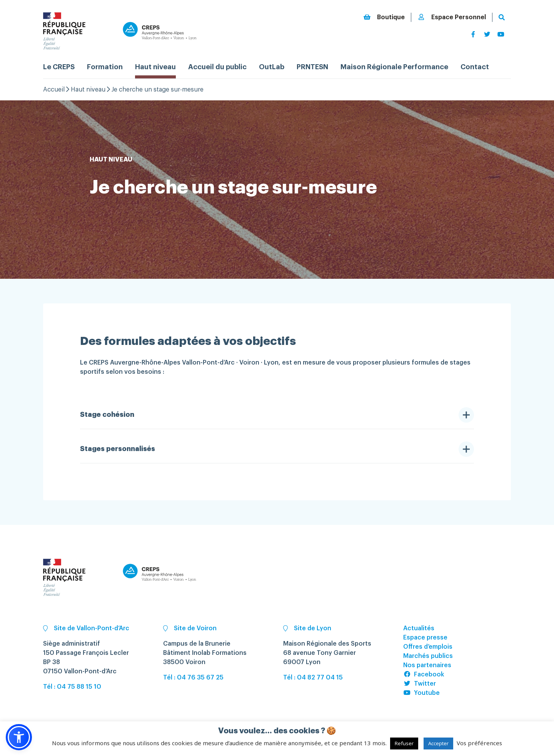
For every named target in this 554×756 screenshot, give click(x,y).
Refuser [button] (404, 743)
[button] (19, 737)
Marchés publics (428, 656)
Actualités (419, 628)
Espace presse (425, 638)
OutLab (272, 67)
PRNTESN (312, 67)
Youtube (421, 693)
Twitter (420, 684)
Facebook (424, 674)
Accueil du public (217, 67)
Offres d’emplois (428, 647)
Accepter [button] (438, 743)
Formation (105, 67)
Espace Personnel (452, 17)
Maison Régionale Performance (394, 67)
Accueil (54, 90)
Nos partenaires (427, 665)
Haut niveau (155, 67)
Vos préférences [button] (479, 743)
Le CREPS (59, 67)
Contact (475, 67)
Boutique (384, 17)
